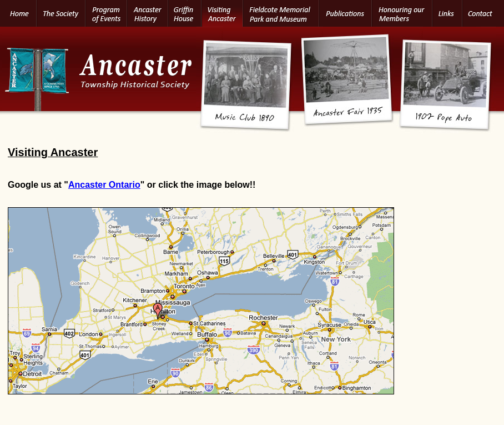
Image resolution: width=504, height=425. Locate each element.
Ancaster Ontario (104, 185)
